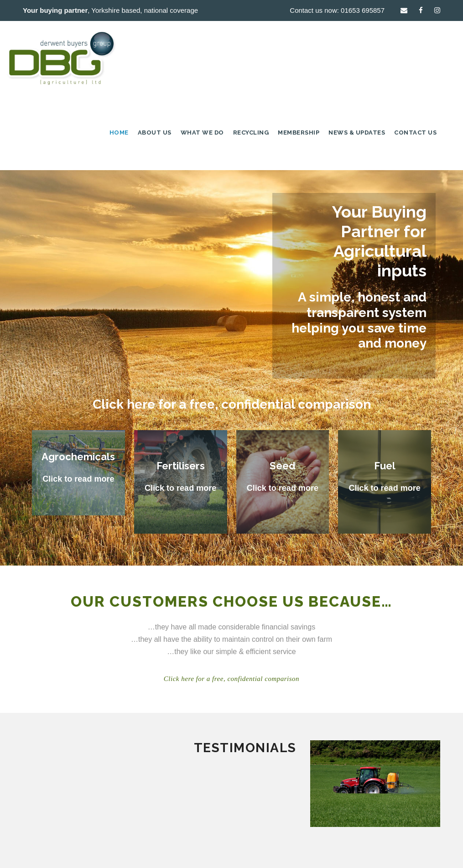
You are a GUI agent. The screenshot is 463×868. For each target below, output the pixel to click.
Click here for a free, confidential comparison (232, 404)
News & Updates (357, 133)
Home (119, 133)
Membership (299, 133)
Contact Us (415, 133)
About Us (155, 133)
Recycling (251, 133)
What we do (202, 133)
